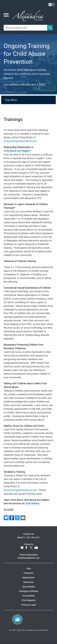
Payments (28, 573)
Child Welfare (32, 503)
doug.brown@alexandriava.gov (20, 141)
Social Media (29, 587)
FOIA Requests (29, 600)
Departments (28, 577)
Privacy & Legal (28, 605)
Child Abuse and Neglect (17, 151)
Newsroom (28, 582)
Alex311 (21, 537)
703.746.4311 (33, 537)
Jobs (28, 568)
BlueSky (22, 548)
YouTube (36, 548)
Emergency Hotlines (28, 591)
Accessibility (29, 596)
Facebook (26, 548)
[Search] (50, 28)
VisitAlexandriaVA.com (28, 558)
